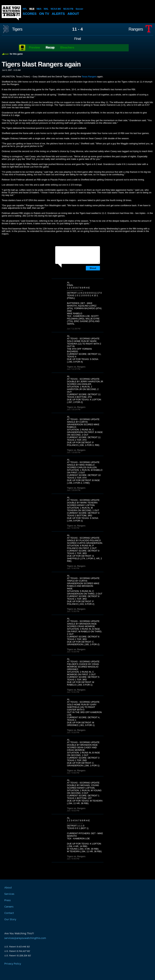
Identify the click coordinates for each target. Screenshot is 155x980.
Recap (50, 48)
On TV (44, 14)
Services (9, 894)
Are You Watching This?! (11, 13)
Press (7, 900)
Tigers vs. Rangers (76, 367)
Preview (34, 48)
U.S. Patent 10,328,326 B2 (17, 956)
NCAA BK (56, 9)
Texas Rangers (89, 77)
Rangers (136, 29)
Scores (30, 14)
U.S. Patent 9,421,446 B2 (17, 947)
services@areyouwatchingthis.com (25, 938)
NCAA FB (68, 9)
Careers (9, 907)
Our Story (10, 920)
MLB (32, 9)
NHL (46, 9)
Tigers (17, 29)
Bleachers (67, 48)
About (73, 14)
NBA (39, 9)
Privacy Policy (13, 964)
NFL (25, 9)
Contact (9, 913)
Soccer (79, 9)
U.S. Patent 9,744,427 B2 (17, 951)
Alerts (58, 14)
